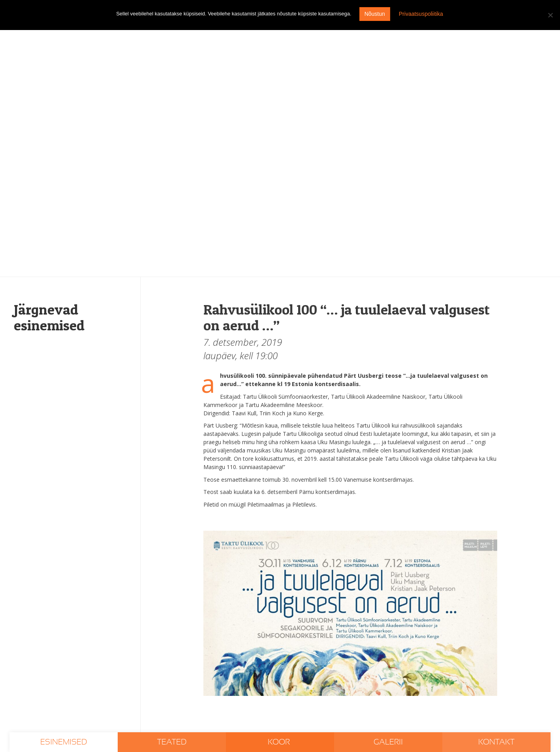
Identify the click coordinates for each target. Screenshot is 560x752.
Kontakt (496, 742)
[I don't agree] (550, 15)
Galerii (388, 742)
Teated (172, 742)
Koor (280, 742)
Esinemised (64, 742)
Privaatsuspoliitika (421, 14)
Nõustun (375, 14)
